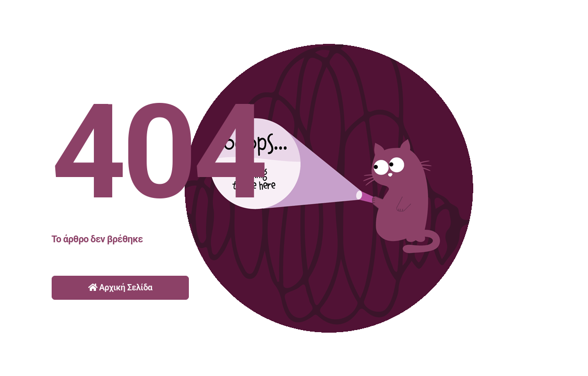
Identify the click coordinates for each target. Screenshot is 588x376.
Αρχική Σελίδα (121, 287)
